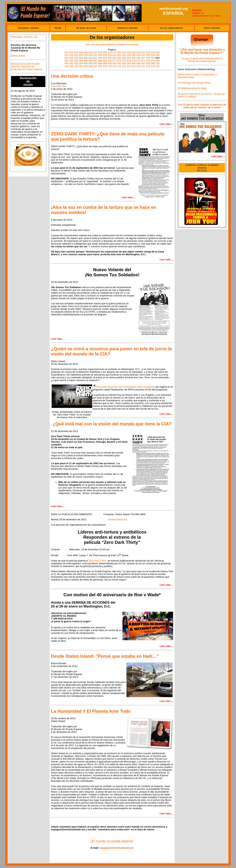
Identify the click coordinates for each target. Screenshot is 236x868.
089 (105, 63)
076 (138, 61)
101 (67, 66)
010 (110, 52)
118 (148, 66)
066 (91, 61)
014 (129, 52)
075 (134, 61)
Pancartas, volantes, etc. (25, 37)
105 (86, 66)
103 (76, 66)
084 (81, 63)
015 (134, 52)
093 (124, 63)
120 (157, 66)
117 (143, 66)
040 (157, 55)
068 (100, 61)
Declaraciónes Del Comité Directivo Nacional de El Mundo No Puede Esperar (27, 67)
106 (91, 66)
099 (153, 63)
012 (119, 52)
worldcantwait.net (118, 519)
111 (114, 66)
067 (95, 61)
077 (143, 61)
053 (124, 58)
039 (153, 55)
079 (153, 61)
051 (114, 58)
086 (91, 63)
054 (129, 58)
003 (76, 52)
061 (67, 61)
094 (129, 63)
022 (71, 55)
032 (119, 55)
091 (114, 63)
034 (129, 55)
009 (105, 52)
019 (153, 52)
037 (143, 55)
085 (86, 63)
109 (105, 66)
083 (76, 63)
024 (81, 55)
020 (157, 52)
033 (124, 55)
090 (110, 63)
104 (81, 66)
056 (138, 58)
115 (134, 66)
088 (100, 63)
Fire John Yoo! (59, 86)
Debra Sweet (18, 56)
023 (76, 55)
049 (105, 58)
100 (157, 63)
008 (100, 52)
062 (71, 61)
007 (95, 52)
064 (81, 61)
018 (148, 52)
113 (124, 66)
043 (76, 58)
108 (100, 66)
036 (138, 55)
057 (143, 58)
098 (148, 63)
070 (110, 61)
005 (86, 52)
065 (86, 61)
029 (105, 55)
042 (71, 58)
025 (86, 55)
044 (81, 58)
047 (95, 58)
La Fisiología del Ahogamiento (194, 83)
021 (67, 55)
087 (95, 63)
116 (138, 66)
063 (76, 61)
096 (138, 63)
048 (100, 58)
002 (71, 52)
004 (81, 52)
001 (67, 52)
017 (143, 52)
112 (119, 66)
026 (91, 55)
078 (148, 61)
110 (110, 66)
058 (148, 58)
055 (134, 58)
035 (134, 55)
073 (124, 61)
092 (119, 63)
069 (105, 61)
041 (67, 58)
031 (114, 55)
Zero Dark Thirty (97, 561)
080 (157, 61)
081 (67, 63)
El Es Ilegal (192, 88)
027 (95, 55)
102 (71, 66)
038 (148, 55)
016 (138, 52)
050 (110, 58)
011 (114, 52)
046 (91, 58)
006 (91, 52)
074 (129, 61)
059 (153, 58)
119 (153, 66)
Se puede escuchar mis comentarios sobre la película (126, 387)
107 (95, 66)
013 (124, 52)
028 (100, 55)
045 (86, 58)
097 (143, 63)
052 (119, 58)
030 (110, 55)
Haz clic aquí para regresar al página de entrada (112, 44)
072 (119, 61)
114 (129, 66)
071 (114, 61)
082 (71, 63)
